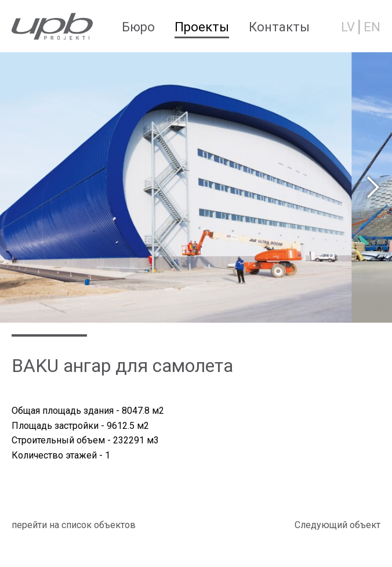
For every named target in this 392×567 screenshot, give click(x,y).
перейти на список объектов (74, 525)
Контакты (279, 27)
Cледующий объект (337, 525)
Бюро (138, 27)
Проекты (202, 27)
